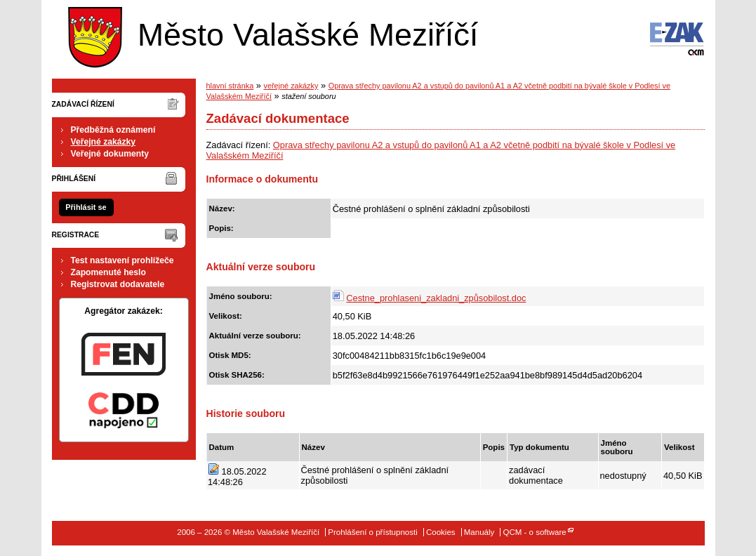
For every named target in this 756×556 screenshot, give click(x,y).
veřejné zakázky (291, 86)
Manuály (479, 532)
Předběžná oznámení (113, 130)
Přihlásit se (86, 207)
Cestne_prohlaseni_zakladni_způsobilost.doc (436, 298)
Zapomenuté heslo (108, 272)
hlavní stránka (230, 86)
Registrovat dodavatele (118, 284)
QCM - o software (534, 532)
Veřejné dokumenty (110, 154)
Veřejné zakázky (104, 142)
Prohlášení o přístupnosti (372, 532)
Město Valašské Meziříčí (270, 34)
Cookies (441, 532)
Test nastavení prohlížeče (122, 260)
